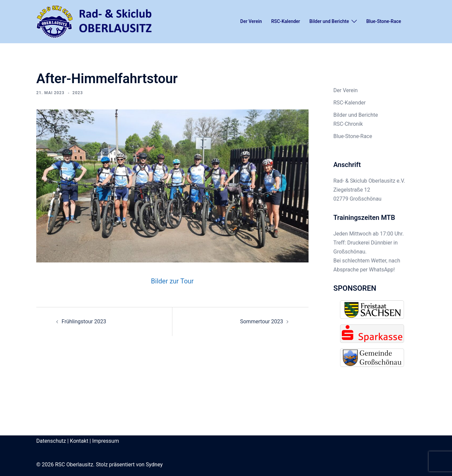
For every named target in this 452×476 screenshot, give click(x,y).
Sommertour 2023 (261, 321)
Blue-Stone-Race (384, 21)
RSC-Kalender (286, 21)
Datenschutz (51, 441)
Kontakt (79, 441)
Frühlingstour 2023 (84, 321)
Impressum (106, 441)
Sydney (154, 465)
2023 (78, 93)
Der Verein (251, 21)
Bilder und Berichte (329, 21)
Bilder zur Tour (172, 281)
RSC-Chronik (348, 124)
